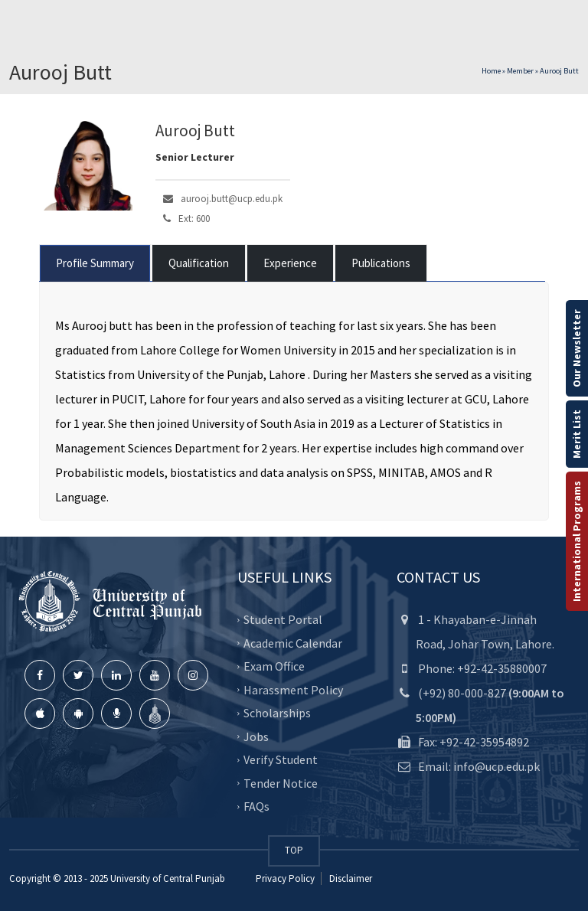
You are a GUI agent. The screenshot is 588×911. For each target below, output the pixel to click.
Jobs (256, 736)
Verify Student (281, 759)
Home (491, 71)
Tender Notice (281, 783)
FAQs (256, 806)
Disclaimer (350, 878)
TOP (294, 850)
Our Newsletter (577, 348)
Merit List (577, 434)
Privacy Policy (285, 878)
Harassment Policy (293, 690)
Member (520, 71)
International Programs (577, 541)
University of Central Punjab (168, 878)
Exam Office (274, 666)
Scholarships (277, 713)
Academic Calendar (293, 643)
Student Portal (283, 619)
